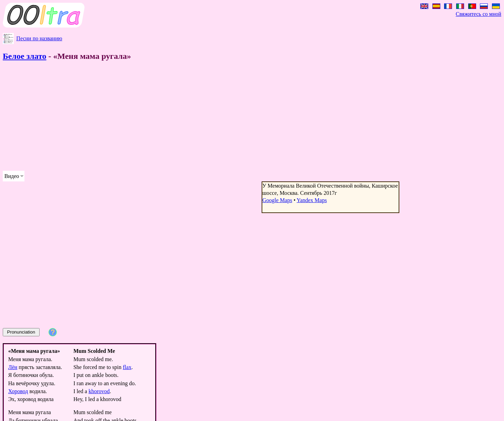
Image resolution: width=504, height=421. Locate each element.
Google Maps (277, 200)
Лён (13, 367)
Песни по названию (39, 38)
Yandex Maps (312, 200)
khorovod (99, 391)
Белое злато (25, 56)
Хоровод (18, 391)
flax (127, 367)
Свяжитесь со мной (479, 14)
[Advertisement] (209, 117)
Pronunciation (21, 332)
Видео (12, 176)
